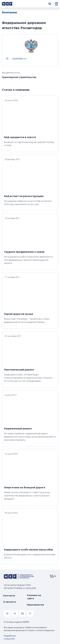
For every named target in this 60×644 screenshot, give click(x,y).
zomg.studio (9, 639)
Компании (9, 12)
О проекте (10, 602)
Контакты (9, 596)
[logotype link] (10, 4)
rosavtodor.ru (19, 59)
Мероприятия (35, 605)
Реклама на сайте (34, 597)
